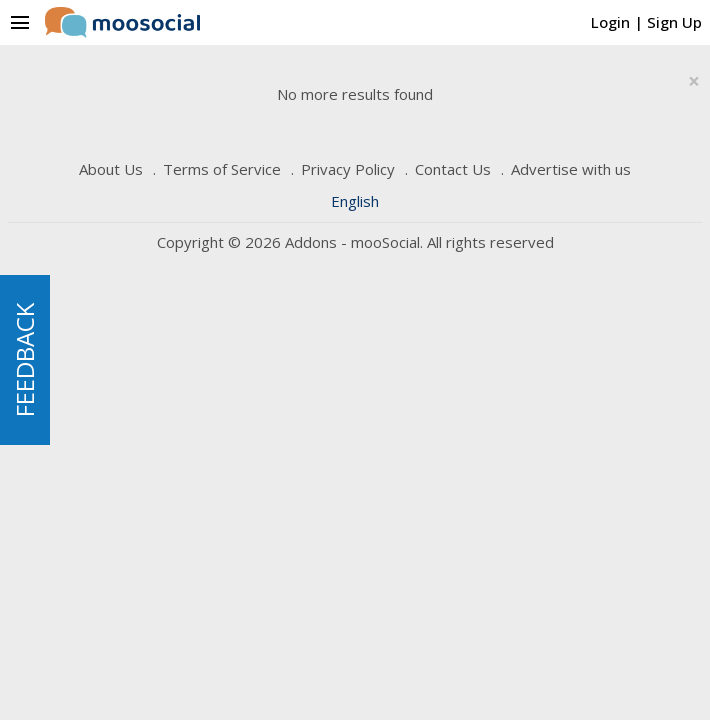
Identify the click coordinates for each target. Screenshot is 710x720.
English (355, 201)
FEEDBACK (24, 360)
